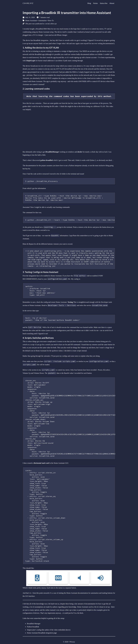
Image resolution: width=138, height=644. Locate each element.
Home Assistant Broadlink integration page (42, 633)
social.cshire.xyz (51, 24)
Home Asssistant (31, 21)
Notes (95, 3)
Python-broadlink (33, 627)
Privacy (72, 642)
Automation (42, 21)
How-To (51, 21)
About (112, 3)
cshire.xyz (28, 3)
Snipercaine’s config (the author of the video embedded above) (49, 630)
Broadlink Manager (34, 624)
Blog (89, 3)
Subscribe (104, 3)
